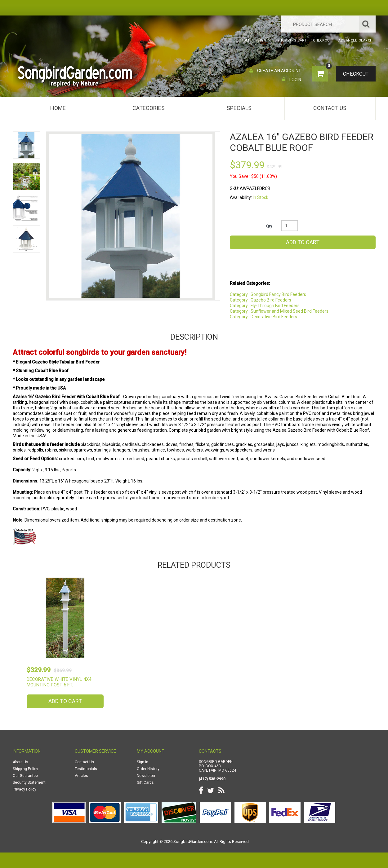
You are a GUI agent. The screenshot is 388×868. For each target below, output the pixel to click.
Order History (148, 769)
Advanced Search (356, 40)
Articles (81, 776)
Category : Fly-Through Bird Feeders (265, 306)
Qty (269, 226)
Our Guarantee (25, 776)
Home (58, 108)
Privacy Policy (25, 789)
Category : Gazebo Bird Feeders (261, 300)
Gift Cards (145, 782)
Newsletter (146, 776)
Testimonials (86, 769)
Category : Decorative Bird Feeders (263, 317)
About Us (20, 762)
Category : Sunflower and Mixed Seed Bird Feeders (279, 311)
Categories (149, 108)
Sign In (143, 762)
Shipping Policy (25, 769)
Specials (239, 108)
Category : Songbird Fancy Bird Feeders (268, 294)
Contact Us (330, 108)
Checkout (354, 74)
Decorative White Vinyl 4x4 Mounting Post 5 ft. (59, 682)
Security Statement (29, 782)
